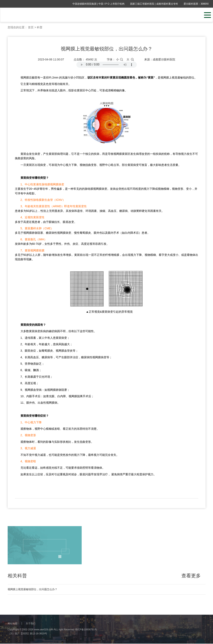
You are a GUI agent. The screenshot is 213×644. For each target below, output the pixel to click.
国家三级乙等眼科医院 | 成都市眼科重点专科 (154, 4)
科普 (40, 27)
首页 (31, 27)
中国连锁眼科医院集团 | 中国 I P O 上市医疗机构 (99, 4)
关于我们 (31, 624)
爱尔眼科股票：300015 (196, 4)
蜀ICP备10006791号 (86, 630)
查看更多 (191, 576)
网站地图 (12, 624)
